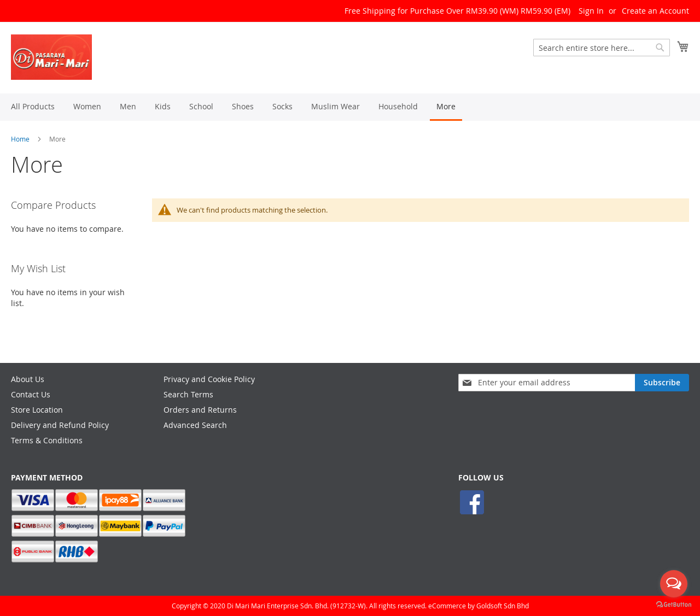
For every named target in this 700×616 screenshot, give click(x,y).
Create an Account (655, 11)
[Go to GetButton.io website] (674, 605)
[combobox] (602, 48)
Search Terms (188, 394)
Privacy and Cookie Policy (209, 379)
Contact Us (31, 394)
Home (20, 139)
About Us (28, 379)
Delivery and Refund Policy (60, 425)
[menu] (350, 107)
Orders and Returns (200, 410)
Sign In (591, 11)
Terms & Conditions (47, 440)
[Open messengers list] (674, 584)
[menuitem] (33, 106)
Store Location (37, 410)
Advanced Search (195, 425)
